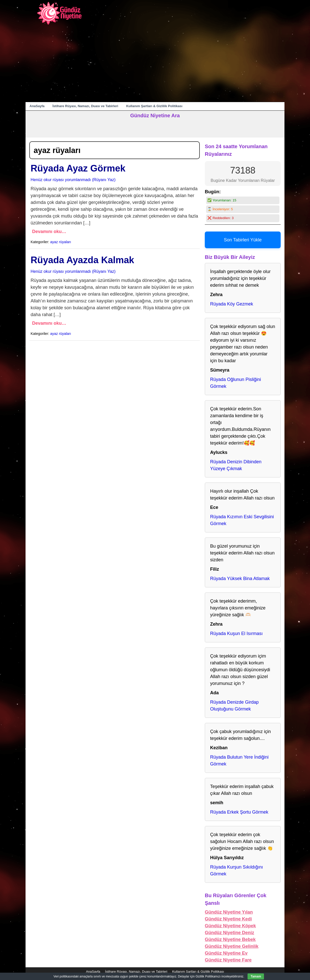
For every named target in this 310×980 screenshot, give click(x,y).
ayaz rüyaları (61, 242)
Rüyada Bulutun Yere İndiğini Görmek (239, 761)
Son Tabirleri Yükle (243, 240)
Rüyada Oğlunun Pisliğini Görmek (236, 383)
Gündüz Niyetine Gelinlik (232, 946)
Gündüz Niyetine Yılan (229, 912)
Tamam (256, 976)
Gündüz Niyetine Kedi (228, 919)
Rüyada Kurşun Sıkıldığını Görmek (237, 870)
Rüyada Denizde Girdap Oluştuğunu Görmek (234, 706)
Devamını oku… (49, 232)
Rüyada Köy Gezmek (232, 304)
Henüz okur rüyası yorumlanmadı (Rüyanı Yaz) (73, 180)
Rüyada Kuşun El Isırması (236, 633)
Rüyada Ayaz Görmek (78, 168)
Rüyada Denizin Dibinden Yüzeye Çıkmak (236, 465)
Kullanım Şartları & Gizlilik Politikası (154, 106)
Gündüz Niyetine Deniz (229, 933)
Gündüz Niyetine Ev (226, 953)
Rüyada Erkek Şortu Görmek (239, 812)
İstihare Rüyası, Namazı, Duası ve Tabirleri (85, 106)
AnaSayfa (37, 106)
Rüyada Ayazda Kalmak (82, 260)
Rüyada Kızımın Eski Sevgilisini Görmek (242, 520)
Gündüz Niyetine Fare (228, 960)
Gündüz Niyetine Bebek (230, 939)
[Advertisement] (155, 64)
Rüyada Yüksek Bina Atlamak (240, 579)
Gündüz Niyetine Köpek (230, 926)
